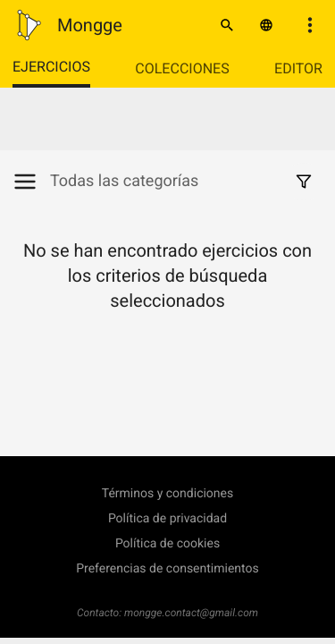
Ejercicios (51, 67)
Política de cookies (167, 544)
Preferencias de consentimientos (167, 569)
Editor (298, 68)
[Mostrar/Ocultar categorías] (31, 182)
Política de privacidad (167, 519)
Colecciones (182, 68)
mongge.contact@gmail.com (191, 613)
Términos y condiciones (167, 494)
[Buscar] (227, 25)
